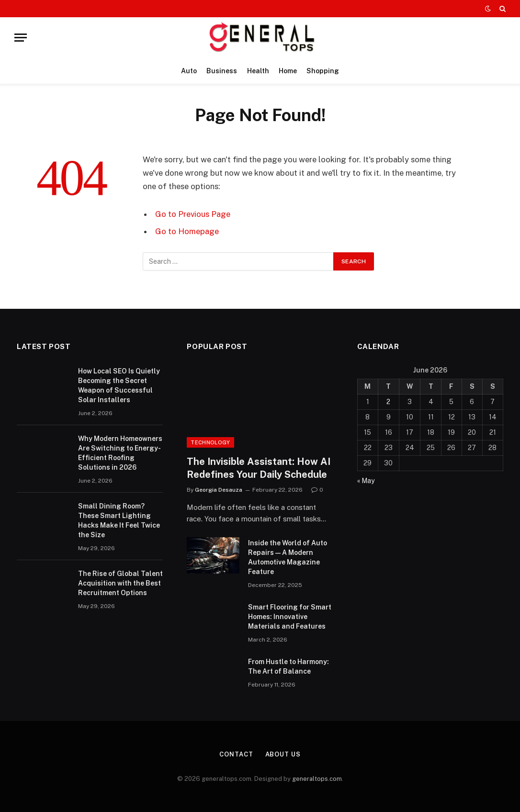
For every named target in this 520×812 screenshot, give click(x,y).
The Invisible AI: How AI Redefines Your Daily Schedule (259, 468)
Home (288, 71)
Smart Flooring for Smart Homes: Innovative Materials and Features (290, 617)
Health (258, 71)
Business (222, 71)
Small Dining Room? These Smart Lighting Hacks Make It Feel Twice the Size (119, 520)
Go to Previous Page (193, 214)
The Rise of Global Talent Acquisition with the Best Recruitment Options (120, 583)
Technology (210, 442)
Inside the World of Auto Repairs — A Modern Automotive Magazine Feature (288, 557)
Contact (236, 754)
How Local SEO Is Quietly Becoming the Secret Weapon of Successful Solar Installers (119, 385)
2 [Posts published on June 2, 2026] (388, 402)
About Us (283, 754)
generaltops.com (317, 779)
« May (366, 481)
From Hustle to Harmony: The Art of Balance (288, 666)
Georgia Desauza (219, 490)
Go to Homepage (187, 231)
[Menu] (21, 38)
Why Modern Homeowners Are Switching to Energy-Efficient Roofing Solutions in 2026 (120, 453)
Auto (189, 71)
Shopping (323, 71)
